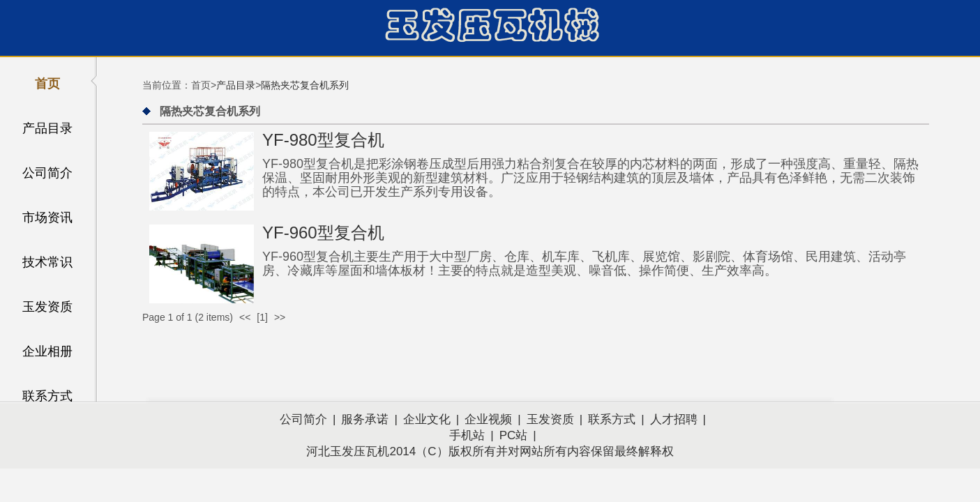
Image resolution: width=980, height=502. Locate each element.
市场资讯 (47, 218)
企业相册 (47, 351)
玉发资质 (47, 307)
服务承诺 (365, 419)
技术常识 (47, 262)
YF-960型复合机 (323, 233)
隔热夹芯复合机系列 (305, 85)
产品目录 (47, 128)
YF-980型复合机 (323, 140)
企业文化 (427, 419)
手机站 (467, 435)
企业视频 (488, 419)
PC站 (514, 435)
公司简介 (47, 173)
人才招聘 (674, 419)
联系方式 (47, 396)
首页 (47, 84)
